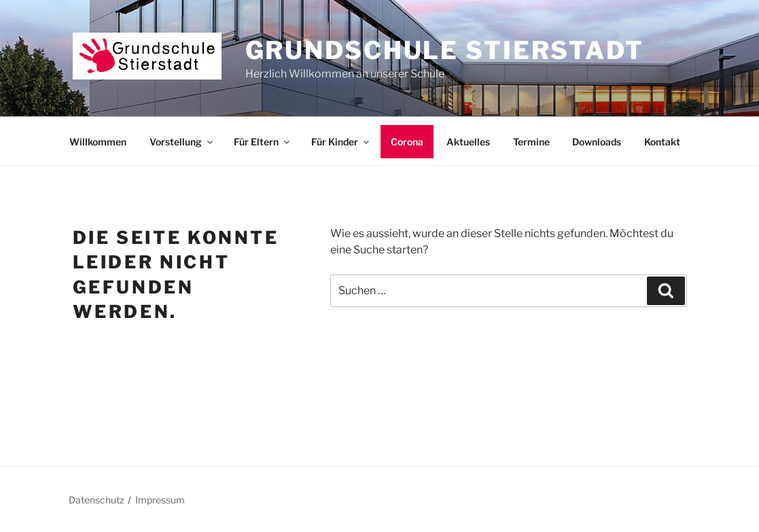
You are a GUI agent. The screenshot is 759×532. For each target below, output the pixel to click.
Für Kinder (341, 142)
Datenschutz (96, 500)
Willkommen (98, 142)
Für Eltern (263, 142)
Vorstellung (182, 142)
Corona (407, 142)
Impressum (160, 500)
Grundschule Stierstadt (445, 50)
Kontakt (662, 142)
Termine (531, 142)
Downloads (597, 142)
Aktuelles (468, 142)
